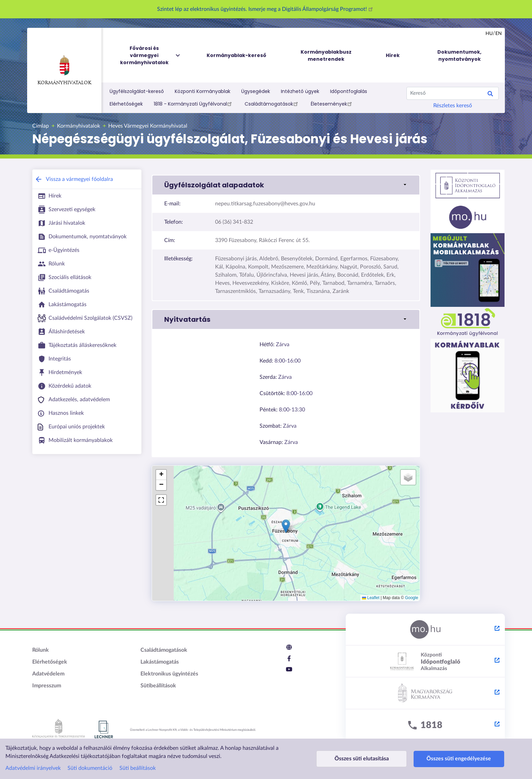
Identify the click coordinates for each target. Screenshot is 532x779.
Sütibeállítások (158, 686)
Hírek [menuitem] (393, 55)
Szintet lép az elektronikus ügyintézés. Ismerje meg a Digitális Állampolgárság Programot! (266, 9)
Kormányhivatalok (64, 70)
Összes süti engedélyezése (455, 759)
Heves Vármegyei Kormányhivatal (148, 126)
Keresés (490, 95)
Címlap (41, 126)
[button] (286, 185)
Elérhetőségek (126, 104)
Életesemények (332, 104)
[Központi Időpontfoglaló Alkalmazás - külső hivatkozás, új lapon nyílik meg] (425, 662)
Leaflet (371, 598)
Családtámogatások (272, 104)
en (499, 34)
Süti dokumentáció (90, 768)
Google (412, 598)
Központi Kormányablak (203, 91)
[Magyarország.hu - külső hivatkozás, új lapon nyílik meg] (425, 630)
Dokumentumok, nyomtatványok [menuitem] (459, 55)
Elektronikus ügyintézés (169, 674)
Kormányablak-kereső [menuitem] (236, 55)
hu (489, 34)
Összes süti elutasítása (360, 759)
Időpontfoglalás (349, 91)
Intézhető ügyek (300, 91)
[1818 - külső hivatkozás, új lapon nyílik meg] (425, 725)
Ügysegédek (256, 91)
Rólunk (41, 650)
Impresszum (47, 686)
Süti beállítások (138, 768)
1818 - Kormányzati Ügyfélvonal (194, 104)
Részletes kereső (453, 106)
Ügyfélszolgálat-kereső (137, 91)
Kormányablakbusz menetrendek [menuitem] (326, 55)
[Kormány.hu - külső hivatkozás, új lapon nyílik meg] (425, 693)
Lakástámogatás (160, 662)
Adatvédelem (48, 674)
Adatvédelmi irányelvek (33, 768)
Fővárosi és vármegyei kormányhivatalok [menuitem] (151, 55)
